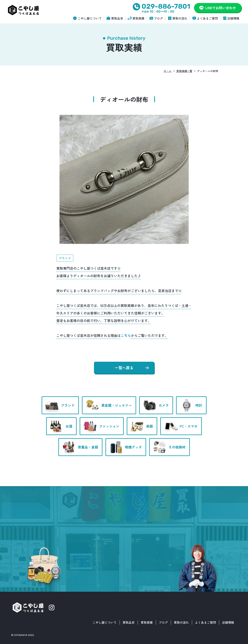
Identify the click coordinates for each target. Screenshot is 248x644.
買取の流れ (180, 18)
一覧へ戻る (124, 368)
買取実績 (138, 18)
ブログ (158, 18)
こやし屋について (90, 18)
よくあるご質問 (207, 18)
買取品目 (117, 18)
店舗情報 (233, 18)
